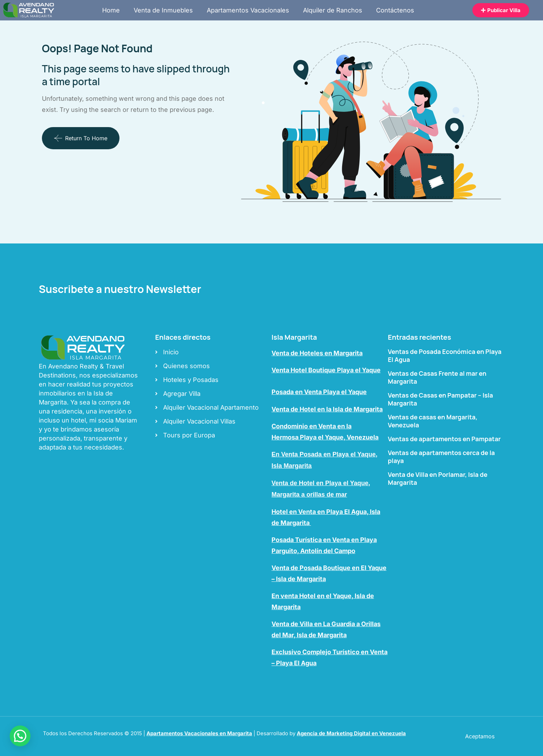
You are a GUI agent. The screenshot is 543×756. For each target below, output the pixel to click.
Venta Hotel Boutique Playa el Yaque (326, 370)
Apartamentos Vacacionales (248, 10)
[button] (20, 736)
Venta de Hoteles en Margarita (317, 353)
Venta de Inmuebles (163, 10)
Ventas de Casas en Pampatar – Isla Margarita (440, 399)
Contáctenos (395, 10)
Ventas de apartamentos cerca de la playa (441, 457)
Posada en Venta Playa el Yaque (319, 392)
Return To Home (81, 138)
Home (111, 10)
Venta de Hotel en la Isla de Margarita (327, 409)
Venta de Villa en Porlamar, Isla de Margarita (438, 478)
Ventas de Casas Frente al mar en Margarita (437, 377)
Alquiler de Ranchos (333, 10)
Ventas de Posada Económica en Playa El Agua (445, 355)
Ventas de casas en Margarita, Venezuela (433, 421)
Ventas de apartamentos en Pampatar (444, 439)
